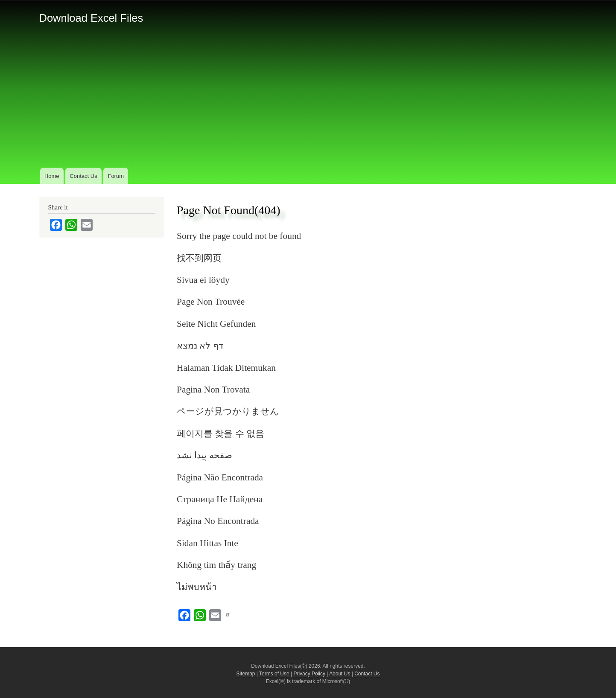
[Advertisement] (308, 102)
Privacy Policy (309, 674)
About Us (340, 674)
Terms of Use (274, 674)
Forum (116, 176)
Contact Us (83, 176)
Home (52, 176)
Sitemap (246, 674)
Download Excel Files (91, 18)
